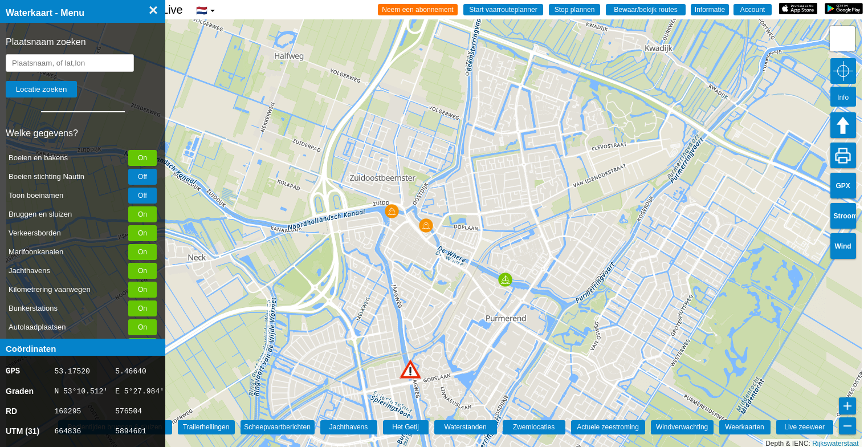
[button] (410, 369)
